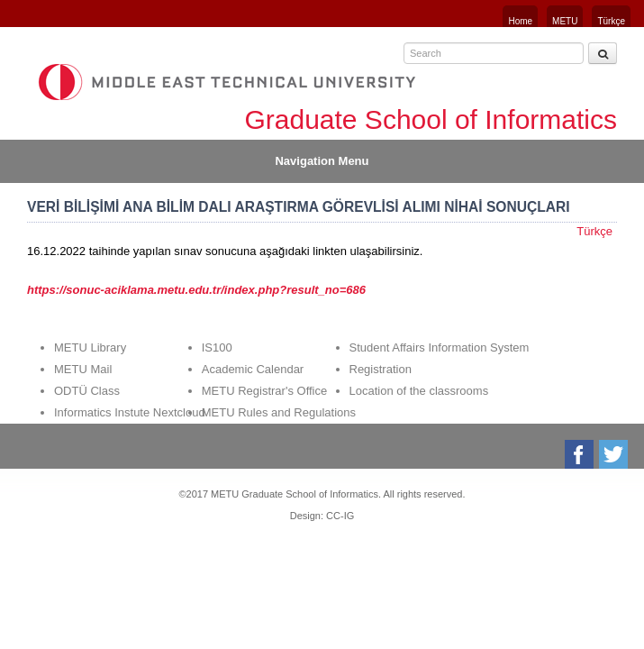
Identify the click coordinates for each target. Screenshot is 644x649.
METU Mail (83, 369)
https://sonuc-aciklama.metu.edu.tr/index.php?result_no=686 (196, 290)
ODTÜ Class (87, 391)
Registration (381, 369)
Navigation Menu (322, 161)
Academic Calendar (253, 369)
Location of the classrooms (419, 391)
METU (565, 21)
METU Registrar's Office (265, 391)
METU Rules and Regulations (279, 412)
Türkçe (611, 21)
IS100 (217, 347)
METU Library (90, 347)
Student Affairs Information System (440, 347)
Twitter (615, 454)
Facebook (581, 454)
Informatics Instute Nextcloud (130, 412)
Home (520, 21)
